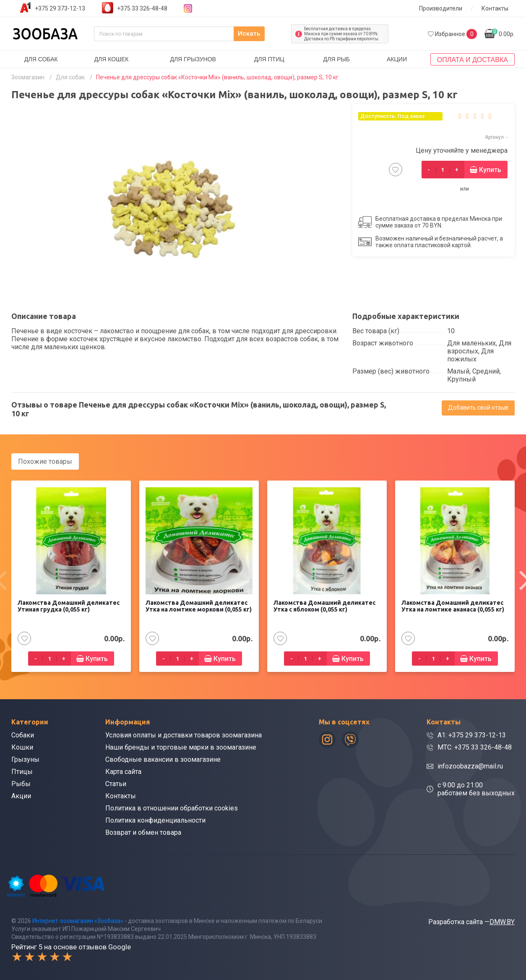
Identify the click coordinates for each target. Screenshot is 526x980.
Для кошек (112, 59)
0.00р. (503, 33)
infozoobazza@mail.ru (470, 766)
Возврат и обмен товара (143, 832)
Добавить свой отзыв (478, 408)
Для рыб (336, 59)
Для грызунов (193, 59)
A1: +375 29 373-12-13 (472, 735)
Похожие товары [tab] (45, 461)
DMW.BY (502, 921)
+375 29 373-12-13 (60, 8)
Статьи (116, 783)
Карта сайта (123, 771)
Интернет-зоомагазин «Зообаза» (78, 920)
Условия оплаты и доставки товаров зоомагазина (184, 735)
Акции (397, 59)
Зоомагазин (28, 77)
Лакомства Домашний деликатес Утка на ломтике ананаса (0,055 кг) (453, 606)
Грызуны (25, 759)
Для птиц (269, 59)
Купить (490, 170)
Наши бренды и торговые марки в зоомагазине (181, 747)
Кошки (22, 747)
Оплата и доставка (473, 60)
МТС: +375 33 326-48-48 (475, 747)
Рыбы (21, 783)
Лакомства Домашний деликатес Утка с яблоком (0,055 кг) (324, 606)
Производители (441, 8)
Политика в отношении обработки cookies (172, 808)
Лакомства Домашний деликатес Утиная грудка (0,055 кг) (69, 606)
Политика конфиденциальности (155, 820)
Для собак (41, 59)
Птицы (22, 771)
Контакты (495, 8)
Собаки (23, 735)
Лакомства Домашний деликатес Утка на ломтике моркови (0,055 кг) (199, 606)
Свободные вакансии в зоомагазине (163, 759)
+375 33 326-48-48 (142, 8)
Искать (267, 34)
